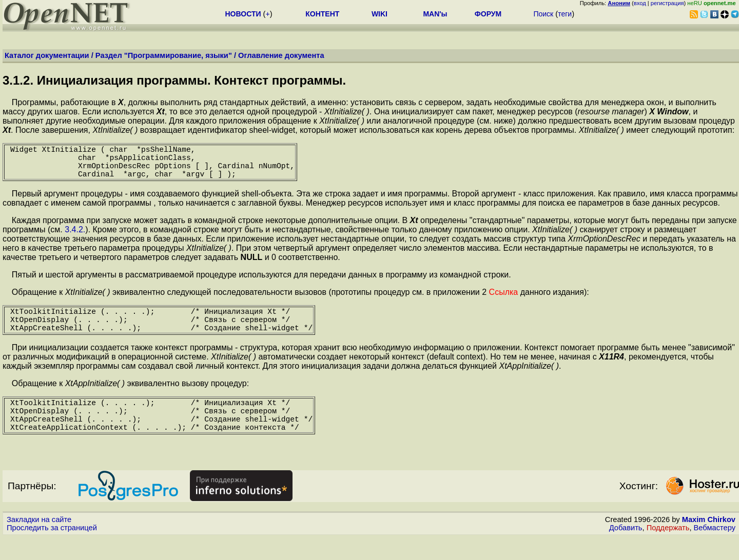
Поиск (543, 14)
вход (640, 3)
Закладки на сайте (39, 542)
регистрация (667, 3)
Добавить (626, 550)
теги (565, 14)
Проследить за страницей (52, 550)
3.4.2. (75, 238)
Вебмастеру (715, 550)
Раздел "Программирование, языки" (164, 55)
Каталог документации (47, 55)
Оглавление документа (281, 55)
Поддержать (668, 550)
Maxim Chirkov (709, 542)
